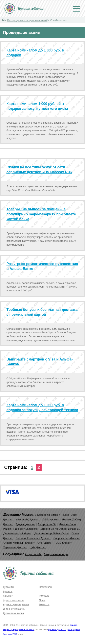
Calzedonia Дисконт (49, 515)
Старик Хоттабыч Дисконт (19, 543)
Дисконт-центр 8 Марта (17, 533)
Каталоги (8, 596)
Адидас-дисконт (25, 524)
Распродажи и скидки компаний (27, 20)
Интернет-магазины (14, 609)
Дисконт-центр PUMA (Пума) (51, 533)
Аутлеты (8, 591)
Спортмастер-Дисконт (67, 538)
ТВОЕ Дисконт (63, 543)
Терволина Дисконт (15, 547)
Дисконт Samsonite (26, 529)
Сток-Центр (45, 543)
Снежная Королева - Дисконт (33, 538)
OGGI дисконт (51, 519)
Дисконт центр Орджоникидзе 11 (60, 529)
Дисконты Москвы (19, 515)
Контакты (44, 604)
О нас (42, 600)
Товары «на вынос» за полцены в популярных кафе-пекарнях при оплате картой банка (41, 214)
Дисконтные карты (13, 613)
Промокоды (45, 587)
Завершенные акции (56, 554)
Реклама (44, 596)
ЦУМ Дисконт (38, 547)
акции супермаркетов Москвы (19, 629)
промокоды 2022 (57, 629)
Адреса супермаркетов (16, 604)
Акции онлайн (33, 554)
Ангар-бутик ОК (47, 524)
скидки (73, 625)
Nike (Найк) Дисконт (27, 519)
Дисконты (8, 587)
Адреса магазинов (13, 600)
